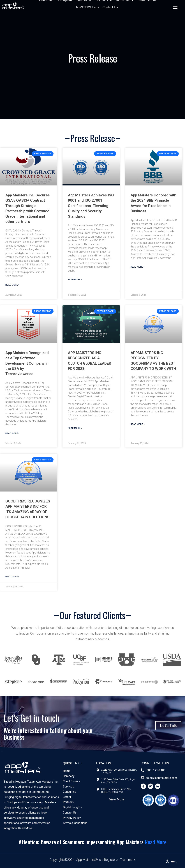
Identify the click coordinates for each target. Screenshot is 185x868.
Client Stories (71, 781)
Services (68, 787)
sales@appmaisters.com (161, 778)
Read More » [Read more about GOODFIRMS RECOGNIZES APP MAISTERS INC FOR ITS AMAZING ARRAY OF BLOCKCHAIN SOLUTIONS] (12, 577)
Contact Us (110, 7)
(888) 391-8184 (156, 770)
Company (69, 776)
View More (117, 799)
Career (67, 797)
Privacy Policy (72, 818)
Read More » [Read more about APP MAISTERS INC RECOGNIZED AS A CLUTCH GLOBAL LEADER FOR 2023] (75, 428)
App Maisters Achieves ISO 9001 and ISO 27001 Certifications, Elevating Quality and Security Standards (91, 206)
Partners (68, 802)
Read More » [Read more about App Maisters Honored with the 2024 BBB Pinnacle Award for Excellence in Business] (138, 267)
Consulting (70, 792)
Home (67, 771)
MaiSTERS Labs (88, 7)
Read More (25, 828)
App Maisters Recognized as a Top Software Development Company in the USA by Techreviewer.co (27, 363)
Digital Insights (72, 807)
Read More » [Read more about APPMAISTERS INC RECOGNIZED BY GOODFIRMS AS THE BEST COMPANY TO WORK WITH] (138, 424)
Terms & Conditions (75, 823)
